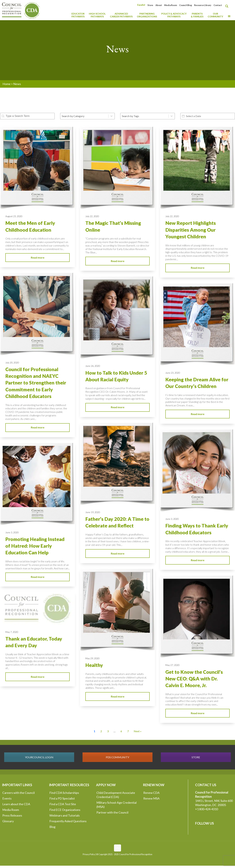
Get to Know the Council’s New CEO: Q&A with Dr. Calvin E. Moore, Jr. (194, 679)
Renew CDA (151, 793)
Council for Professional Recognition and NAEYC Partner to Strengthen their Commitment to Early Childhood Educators (36, 383)
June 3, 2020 (172, 519)
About (159, 5)
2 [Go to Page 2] (101, 731)
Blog (52, 827)
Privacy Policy (89, 854)
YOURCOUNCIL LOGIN (39, 757)
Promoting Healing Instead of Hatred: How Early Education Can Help (35, 546)
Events (7, 798)
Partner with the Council (112, 812)
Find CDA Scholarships (64, 793)
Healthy (94, 665)
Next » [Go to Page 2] (138, 731)
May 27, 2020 (172, 665)
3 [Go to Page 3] (108, 731)
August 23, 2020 (14, 216)
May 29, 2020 (92, 658)
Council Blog (186, 5)
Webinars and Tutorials (65, 815)
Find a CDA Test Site (63, 804)
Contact (218, 5)
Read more (38, 257)
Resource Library (203, 5)
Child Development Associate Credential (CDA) (116, 795)
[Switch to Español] (141, 5)
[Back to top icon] (117, 848)
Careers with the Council (18, 793)
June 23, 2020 (173, 373)
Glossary (8, 821)
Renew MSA (151, 798)
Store (150, 5)
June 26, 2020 (93, 366)
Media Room (171, 5)
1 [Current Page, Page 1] (94, 731)
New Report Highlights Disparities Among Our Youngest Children (191, 230)
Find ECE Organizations (65, 810)
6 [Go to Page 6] (121, 731)
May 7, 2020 (12, 632)
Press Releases (12, 815)
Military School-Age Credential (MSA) (116, 805)
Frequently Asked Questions (68, 821)
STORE (196, 757)
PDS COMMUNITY (117, 757)
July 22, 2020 (92, 216)
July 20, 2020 (12, 363)
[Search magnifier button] (228, 6)
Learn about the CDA (16, 804)
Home (7, 84)
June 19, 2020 (93, 512)
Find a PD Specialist (62, 798)
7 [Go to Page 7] (128, 731)
